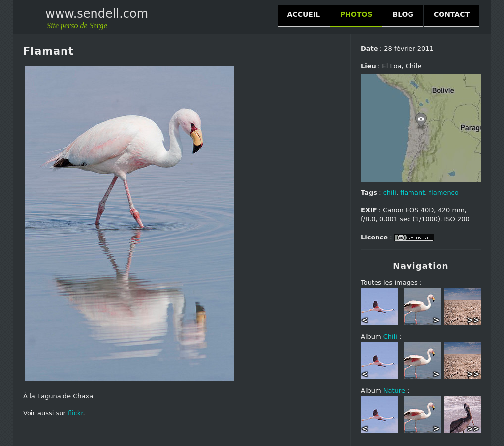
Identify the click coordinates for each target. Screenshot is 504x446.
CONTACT (452, 14)
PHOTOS (356, 14)
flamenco (444, 193)
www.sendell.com (97, 14)
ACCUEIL (304, 14)
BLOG (403, 14)
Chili (390, 337)
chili (390, 193)
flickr (76, 413)
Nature (394, 391)
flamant (412, 193)
